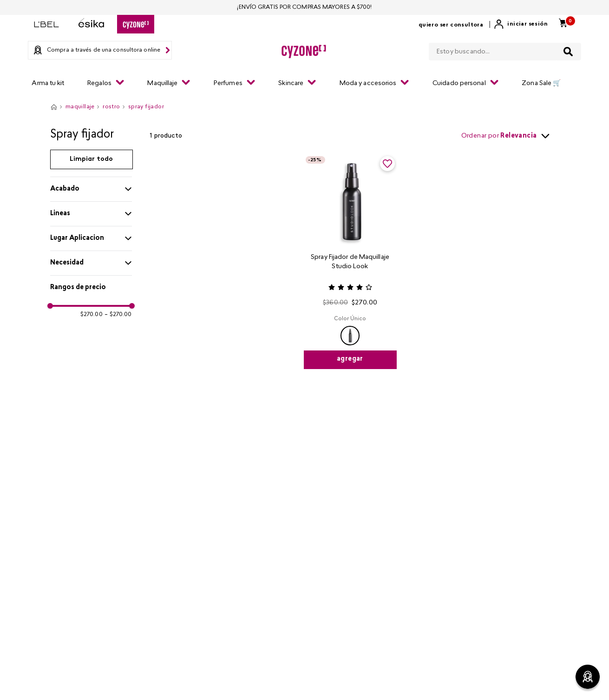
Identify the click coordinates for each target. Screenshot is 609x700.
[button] (91, 189)
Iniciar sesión (527, 24)
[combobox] (505, 50)
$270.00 (92, 315)
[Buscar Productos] (568, 52)
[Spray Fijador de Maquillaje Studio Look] (350, 262)
